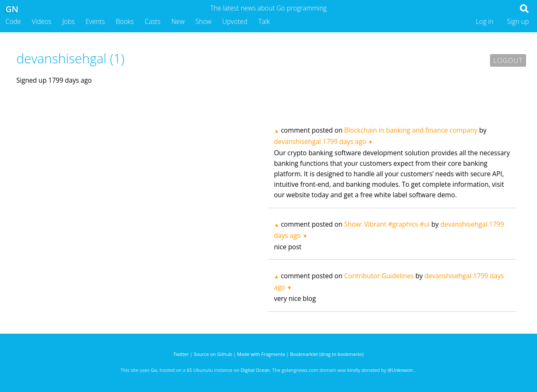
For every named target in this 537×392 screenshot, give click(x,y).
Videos (42, 21)
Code (13, 21)
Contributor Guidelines (379, 276)
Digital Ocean (255, 370)
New (178, 21)
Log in (485, 21)
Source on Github (213, 354)
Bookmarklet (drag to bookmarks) (327, 354)
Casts (153, 21)
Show (203, 21)
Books (125, 21)
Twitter (181, 354)
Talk (264, 21)
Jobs (68, 21)
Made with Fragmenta (261, 354)
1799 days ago (344, 141)
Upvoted (235, 21)
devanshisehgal (297, 141)
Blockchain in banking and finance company (411, 130)
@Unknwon (400, 370)
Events (95, 21)
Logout (508, 60)
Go (154, 370)
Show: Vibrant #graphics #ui (387, 224)
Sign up (518, 21)
